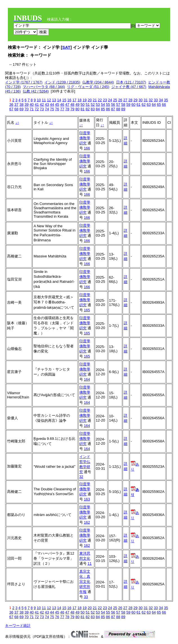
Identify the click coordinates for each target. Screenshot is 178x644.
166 (87, 148)
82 (87, 109)
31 (146, 100)
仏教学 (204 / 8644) (98, 82)
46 (62, 104)
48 (72, 104)
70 (26, 109)
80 (77, 109)
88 (118, 109)
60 (133, 104)
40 (31, 104)
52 (93, 104)
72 (37, 109)
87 (113, 109)
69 (21, 109)
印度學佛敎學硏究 (85, 138)
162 (87, 522)
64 (154, 104)
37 (16, 104)
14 (59, 100)
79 (72, 109)
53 (98, 104)
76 (57, 109)
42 (42, 104)
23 (105, 100)
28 (130, 100)
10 (39, 100)
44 (52, 104)
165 (87, 310)
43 (47, 104)
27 (125, 100)
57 (118, 104)
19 (85, 100)
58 (123, 104)
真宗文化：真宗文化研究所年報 (85, 582)
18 (79, 100)
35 (166, 100)
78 (67, 109)
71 (31, 109)
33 (156, 100)
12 (49, 100)
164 (87, 379)
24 (110, 100)
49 (77, 104)
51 (87, 104)
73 (42, 109)
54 (103, 104)
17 (74, 100)
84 (98, 109)
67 (11, 109)
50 (82, 104)
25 (115, 100)
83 (93, 109)
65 (159, 104)
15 (64, 100)
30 (141, 100)
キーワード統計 (18, 626)
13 (54, 100)
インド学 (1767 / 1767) (24, 82)
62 (143, 104)
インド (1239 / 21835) (62, 82)
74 (47, 109)
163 (87, 499)
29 (136, 100)
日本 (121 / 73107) (131, 82)
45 (57, 104)
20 (90, 100)
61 (138, 104)
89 (123, 109)
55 (108, 104)
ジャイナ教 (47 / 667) (129, 87)
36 (11, 104)
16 (69, 100)
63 (149, 104)
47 (67, 104)
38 (21, 104)
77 (62, 109)
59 (128, 104)
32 (151, 100)
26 (120, 100)
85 (103, 109)
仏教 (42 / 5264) (36, 91)
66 (164, 104)
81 (82, 109)
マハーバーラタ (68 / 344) (44, 87)
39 (26, 104)
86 (108, 109)
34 (161, 100)
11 (44, 100)
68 (16, 109)
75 (52, 109)
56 (113, 104)
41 (37, 104)
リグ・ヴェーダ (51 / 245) (88, 87)
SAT (66, 47)
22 (100, 100)
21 (95, 100)
